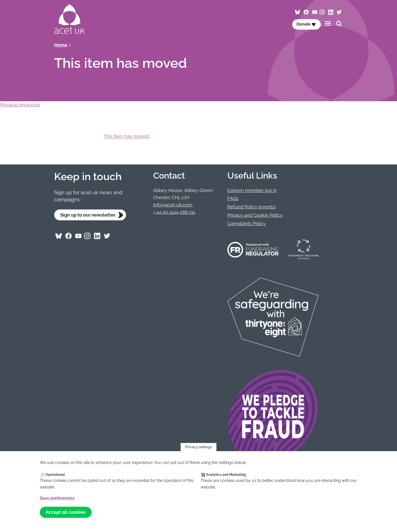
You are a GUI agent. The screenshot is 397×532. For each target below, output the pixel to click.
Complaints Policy (247, 224)
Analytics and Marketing (226, 475)
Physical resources (20, 105)
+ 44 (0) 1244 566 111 (174, 212)
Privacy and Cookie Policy (255, 215)
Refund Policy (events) (252, 207)
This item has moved (126, 136)
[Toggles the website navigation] (328, 23)
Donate (306, 24)
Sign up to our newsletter (88, 215)
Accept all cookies (66, 512)
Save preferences (57, 498)
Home (61, 45)
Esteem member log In (252, 190)
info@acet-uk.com (173, 205)
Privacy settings (198, 447)
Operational (55, 475)
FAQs (233, 198)
